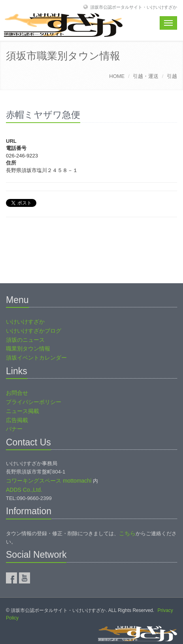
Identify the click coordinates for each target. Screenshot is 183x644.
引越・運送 (146, 76)
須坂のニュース (25, 340)
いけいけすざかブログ (34, 331)
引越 (172, 76)
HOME (117, 76)
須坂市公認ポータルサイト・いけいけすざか (134, 7)
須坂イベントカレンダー (36, 358)
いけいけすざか (25, 322)
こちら (127, 533)
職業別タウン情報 (28, 349)
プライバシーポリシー (34, 402)
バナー (14, 429)
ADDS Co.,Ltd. (24, 490)
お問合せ (17, 393)
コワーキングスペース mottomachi (49, 481)
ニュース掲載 (23, 411)
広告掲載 (17, 420)
